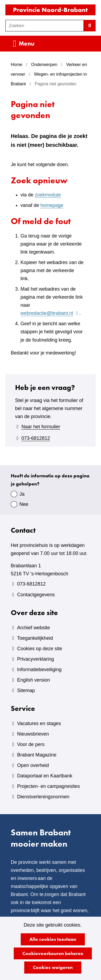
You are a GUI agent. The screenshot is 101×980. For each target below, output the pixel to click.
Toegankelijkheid (35, 638)
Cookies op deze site (39, 649)
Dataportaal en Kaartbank (45, 776)
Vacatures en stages (39, 723)
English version (33, 680)
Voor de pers (31, 744)
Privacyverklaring (35, 659)
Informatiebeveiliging (39, 670)
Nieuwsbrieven (33, 734)
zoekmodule (48, 195)
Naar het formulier (41, 427)
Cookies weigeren (53, 967)
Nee (24, 504)
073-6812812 (36, 438)
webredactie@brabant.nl (50, 313)
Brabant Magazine (37, 755)
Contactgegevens (36, 595)
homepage (52, 205)
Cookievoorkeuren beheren (53, 953)
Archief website (33, 628)
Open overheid (33, 765)
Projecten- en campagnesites (48, 786)
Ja (22, 494)
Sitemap (26, 690)
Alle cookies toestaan (53, 939)
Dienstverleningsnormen (43, 797)
